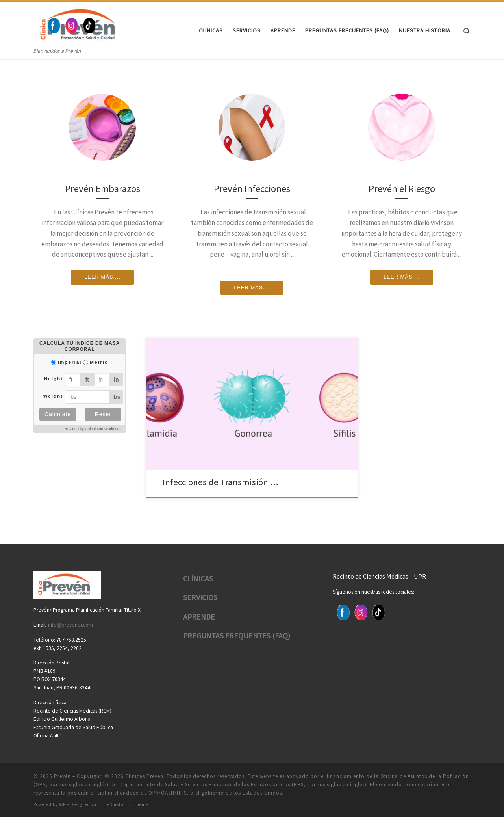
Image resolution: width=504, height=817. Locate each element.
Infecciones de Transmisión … (215, 482)
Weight (53, 396)
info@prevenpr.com (70, 624)
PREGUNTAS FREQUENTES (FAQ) (237, 635)
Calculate (58, 414)
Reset (103, 414)
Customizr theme (129, 804)
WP (62, 804)
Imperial (70, 362)
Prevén (62, 775)
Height (54, 379)
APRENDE (199, 616)
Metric (99, 362)
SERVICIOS (200, 597)
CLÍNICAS (198, 578)
